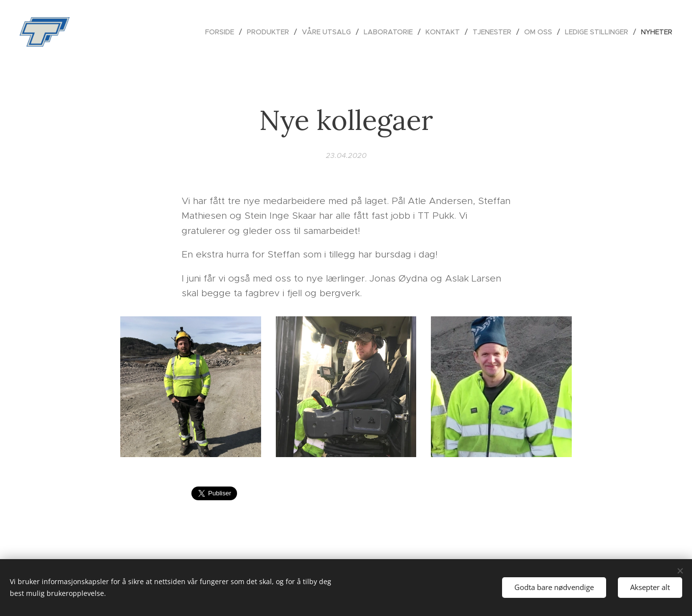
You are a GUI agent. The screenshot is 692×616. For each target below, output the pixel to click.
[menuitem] (222, 32)
